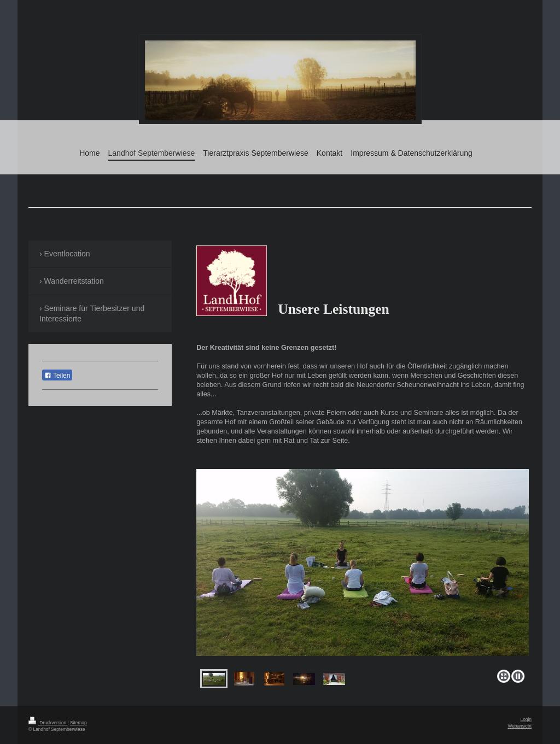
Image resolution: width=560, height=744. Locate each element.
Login (526, 719)
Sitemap (78, 723)
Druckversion (48, 723)
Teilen (57, 376)
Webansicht (520, 726)
